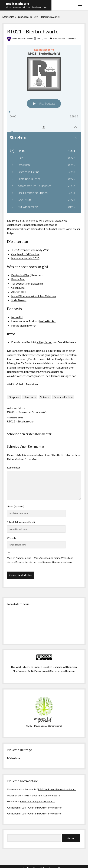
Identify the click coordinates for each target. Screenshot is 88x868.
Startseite (8, 17)
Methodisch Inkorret (24, 325)
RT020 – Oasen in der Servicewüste (27, 412)
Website (12, 538)
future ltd (17, 317)
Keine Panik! (47, 321)
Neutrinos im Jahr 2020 (25, 258)
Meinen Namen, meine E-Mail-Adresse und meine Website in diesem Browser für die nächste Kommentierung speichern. (40, 560)
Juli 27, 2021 (43, 38)
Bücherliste (14, 758)
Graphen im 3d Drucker (25, 254)
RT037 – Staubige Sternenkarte (38, 801)
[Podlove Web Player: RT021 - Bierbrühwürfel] (44, 129)
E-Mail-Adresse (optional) (21, 522)
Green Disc (18, 288)
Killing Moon (44, 342)
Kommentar (14, 468)
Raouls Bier (18, 279)
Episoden (22, 17)
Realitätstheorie (18, 4)
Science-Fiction (63, 397)
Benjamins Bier (20, 275)
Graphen (14, 397)
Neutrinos (30, 397)
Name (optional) (16, 506)
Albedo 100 (18, 292)
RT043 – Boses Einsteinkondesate (57, 789)
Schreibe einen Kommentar (64, 38)
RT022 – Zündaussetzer (20, 421)
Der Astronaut (21, 250)
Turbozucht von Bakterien (27, 283)
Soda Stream (19, 300)
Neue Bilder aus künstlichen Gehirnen (34, 296)
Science (45, 397)
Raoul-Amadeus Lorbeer (22, 39)
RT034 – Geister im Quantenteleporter (40, 808)
